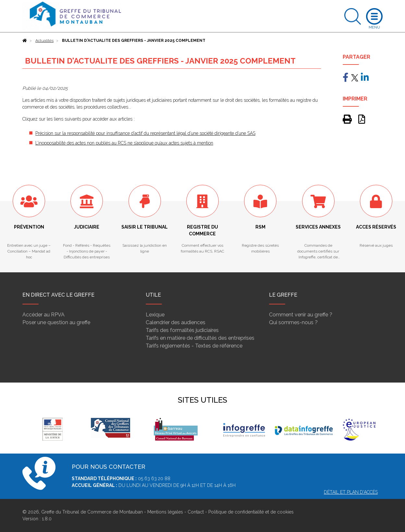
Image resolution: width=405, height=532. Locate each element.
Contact (196, 512)
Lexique (155, 315)
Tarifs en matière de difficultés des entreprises (200, 338)
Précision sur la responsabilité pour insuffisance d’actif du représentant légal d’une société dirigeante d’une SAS (145, 133)
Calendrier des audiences (176, 322)
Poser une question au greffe (56, 322)
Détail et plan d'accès (351, 492)
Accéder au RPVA (43, 315)
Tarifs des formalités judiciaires (182, 330)
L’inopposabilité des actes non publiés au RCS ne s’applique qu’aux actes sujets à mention (124, 143)
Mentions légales (165, 512)
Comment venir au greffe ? (301, 315)
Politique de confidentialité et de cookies (251, 512)
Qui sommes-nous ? (293, 322)
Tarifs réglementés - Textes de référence (194, 346)
